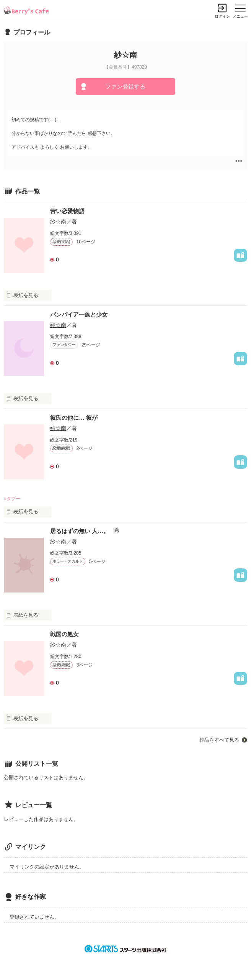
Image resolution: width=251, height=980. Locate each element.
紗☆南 (58, 222)
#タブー (12, 499)
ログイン (222, 16)
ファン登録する (125, 86)
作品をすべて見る (219, 740)
